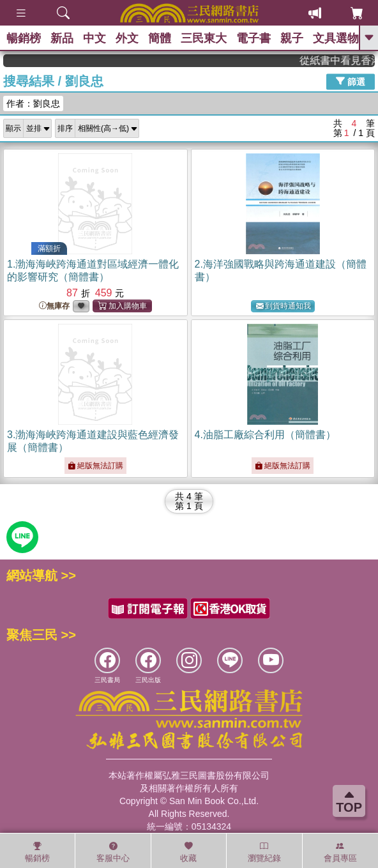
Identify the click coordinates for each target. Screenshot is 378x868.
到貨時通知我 (283, 306)
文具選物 (336, 38)
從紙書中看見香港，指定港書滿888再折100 (342, 60)
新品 (62, 38)
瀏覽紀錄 (264, 852)
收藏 (188, 852)
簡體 (160, 38)
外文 (127, 38)
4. (265, 435)
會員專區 (340, 852)
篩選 (351, 81)
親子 (292, 38)
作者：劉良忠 (33, 103)
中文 (94, 38)
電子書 (253, 38)
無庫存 (54, 306)
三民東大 (204, 38)
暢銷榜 (24, 38)
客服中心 (113, 852)
